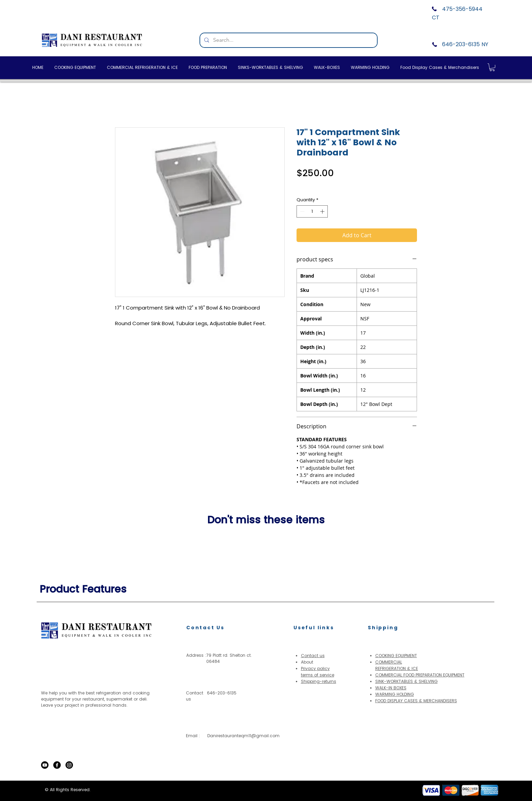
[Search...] (288, 40)
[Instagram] (69, 765)
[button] (492, 67)
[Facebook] (57, 765)
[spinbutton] (312, 211)
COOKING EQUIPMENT (396, 656)
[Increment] (323, 211)
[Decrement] (302, 211)
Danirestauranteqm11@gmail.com (243, 736)
